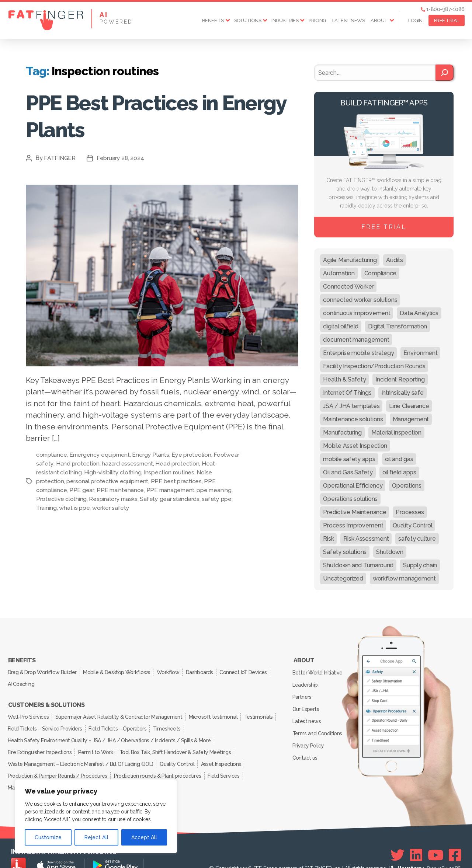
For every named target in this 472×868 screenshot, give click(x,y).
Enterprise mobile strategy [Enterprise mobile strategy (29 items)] (358, 353)
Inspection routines (185, 472)
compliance (52, 455)
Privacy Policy (309, 735)
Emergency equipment (101, 455)
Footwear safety (58, 463)
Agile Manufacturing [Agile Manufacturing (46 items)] (350, 260)
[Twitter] (398, 839)
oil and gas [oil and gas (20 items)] (399, 459)
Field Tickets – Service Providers (83, 721)
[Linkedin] (416, 839)
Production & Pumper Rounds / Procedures (58, 762)
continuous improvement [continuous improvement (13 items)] (357, 313)
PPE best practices (177, 481)
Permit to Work (98, 741)
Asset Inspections (225, 752)
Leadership (306, 681)
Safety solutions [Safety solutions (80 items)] (345, 552)
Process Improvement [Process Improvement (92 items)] (353, 525)
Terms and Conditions (318, 724)
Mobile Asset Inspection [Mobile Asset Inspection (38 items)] (355, 446)
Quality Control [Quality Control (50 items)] (412, 525)
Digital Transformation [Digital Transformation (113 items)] (398, 326)
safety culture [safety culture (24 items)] (417, 539)
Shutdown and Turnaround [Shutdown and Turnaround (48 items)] (358, 565)
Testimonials (23, 721)
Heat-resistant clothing (67, 472)
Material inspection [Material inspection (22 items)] (396, 433)
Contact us (306, 745)
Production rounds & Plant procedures (159, 762)
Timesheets (208, 721)
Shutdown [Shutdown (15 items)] (390, 552)
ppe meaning (216, 490)
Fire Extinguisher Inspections (40, 741)
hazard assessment (155, 463)
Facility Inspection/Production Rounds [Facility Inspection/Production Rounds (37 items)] (374, 366)
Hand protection (104, 463)
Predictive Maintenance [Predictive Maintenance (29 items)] (355, 512)
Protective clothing (62, 499)
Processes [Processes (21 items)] (410, 512)
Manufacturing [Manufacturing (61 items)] (342, 433)
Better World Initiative (318, 670)
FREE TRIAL (447, 20)
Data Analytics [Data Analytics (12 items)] (419, 313)
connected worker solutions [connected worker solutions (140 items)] (360, 300)
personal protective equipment (108, 481)
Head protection (205, 463)
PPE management (172, 490)
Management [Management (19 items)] (411, 419)
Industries (285, 20)
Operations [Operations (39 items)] (407, 486)
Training (46, 508)
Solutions (248, 20)
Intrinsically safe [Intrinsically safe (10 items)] (402, 393)
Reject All (96, 837)
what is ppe (74, 508)
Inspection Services (72, 772)
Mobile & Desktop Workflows (119, 670)
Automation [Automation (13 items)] (339, 273)
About (379, 20)
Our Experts (306, 703)
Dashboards (206, 670)
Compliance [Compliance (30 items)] (380, 273)
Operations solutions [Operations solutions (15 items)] (350, 499)
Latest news (349, 20)
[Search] (445, 73)
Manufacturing (25, 772)
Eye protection (193, 455)
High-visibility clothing (129, 472)
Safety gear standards (171, 499)
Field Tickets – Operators (157, 721)
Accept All (144, 837)
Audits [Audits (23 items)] (394, 260)
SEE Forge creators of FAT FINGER (293, 852)
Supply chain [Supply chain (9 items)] (420, 565)
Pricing (317, 20)
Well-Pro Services (29, 710)
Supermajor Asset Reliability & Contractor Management (121, 710)
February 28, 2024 (121, 158)
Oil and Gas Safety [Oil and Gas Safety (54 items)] (348, 472)
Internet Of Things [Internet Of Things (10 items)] (347, 393)
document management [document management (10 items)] (356, 340)
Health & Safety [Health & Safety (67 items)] (344, 379)
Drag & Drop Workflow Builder (43, 670)
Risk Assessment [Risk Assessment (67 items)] (366, 539)
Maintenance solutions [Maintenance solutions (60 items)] (353, 419)
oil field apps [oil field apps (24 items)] (399, 472)
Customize (48, 837)
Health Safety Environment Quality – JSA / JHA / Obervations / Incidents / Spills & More (109, 731)
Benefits (213, 20)
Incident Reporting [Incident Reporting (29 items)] (400, 379)
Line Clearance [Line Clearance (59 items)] (409, 406)
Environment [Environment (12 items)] (420, 353)
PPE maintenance (121, 490)
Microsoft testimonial (217, 710)
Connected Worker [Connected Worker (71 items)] (348, 287)
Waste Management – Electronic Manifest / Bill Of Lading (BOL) (81, 752)
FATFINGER (60, 158)
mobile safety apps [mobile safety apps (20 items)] (349, 459)
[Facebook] (455, 839)
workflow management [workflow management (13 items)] (404, 578)
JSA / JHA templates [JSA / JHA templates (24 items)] (351, 406)
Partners (303, 692)
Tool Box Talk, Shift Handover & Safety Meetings (179, 741)
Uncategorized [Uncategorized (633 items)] (343, 578)
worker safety (111, 508)
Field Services (228, 762)
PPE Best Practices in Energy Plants (135, 115)
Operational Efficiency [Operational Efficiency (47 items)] (353, 486)
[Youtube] (436, 839)
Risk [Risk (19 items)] (328, 539)
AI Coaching (22, 680)
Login (415, 20)
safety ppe (218, 499)
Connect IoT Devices (252, 670)
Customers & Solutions (46, 700)
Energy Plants (153, 455)
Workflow (172, 670)
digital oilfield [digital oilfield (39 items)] (341, 326)
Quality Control (179, 752)
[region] (96, 816)
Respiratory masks (114, 499)
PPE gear (82, 490)
